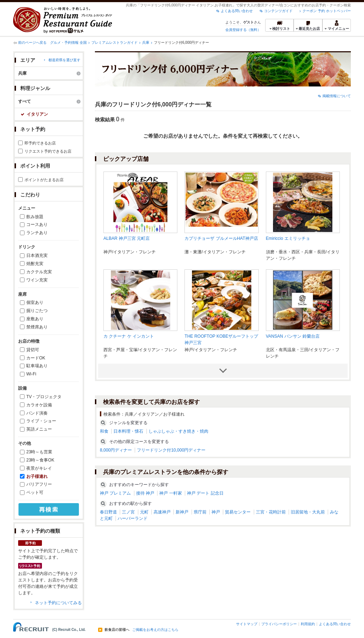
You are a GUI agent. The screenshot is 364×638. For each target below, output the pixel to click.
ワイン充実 (37, 280)
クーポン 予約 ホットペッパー (327, 11)
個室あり (35, 302)
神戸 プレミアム (115, 493)
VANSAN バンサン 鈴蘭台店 (293, 336)
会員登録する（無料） (243, 30)
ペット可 (35, 492)
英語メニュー (39, 429)
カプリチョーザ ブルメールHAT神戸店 (221, 238)
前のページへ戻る (32, 43)
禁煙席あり (37, 327)
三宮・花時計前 (271, 512)
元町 (144, 512)
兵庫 (146, 43)
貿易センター (238, 512)
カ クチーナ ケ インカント (129, 336)
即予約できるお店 (40, 143)
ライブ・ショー (41, 421)
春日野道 (108, 512)
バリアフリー (39, 484)
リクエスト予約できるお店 (48, 151)
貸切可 (33, 350)
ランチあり (37, 233)
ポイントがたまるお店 (44, 180)
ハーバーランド (133, 518)
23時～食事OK (40, 460)
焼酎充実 (35, 264)
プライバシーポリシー (279, 624)
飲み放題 (35, 217)
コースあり (37, 225)
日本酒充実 (37, 255)
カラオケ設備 (39, 405)
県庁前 (200, 512)
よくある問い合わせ (237, 11)
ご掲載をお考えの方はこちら (155, 630)
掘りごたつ (37, 311)
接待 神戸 (145, 493)
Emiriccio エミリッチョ (288, 238)
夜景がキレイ (39, 468)
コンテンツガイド (278, 11)
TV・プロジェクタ (44, 397)
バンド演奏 (37, 413)
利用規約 (308, 624)
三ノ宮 (128, 512)
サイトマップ (247, 624)
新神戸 (182, 512)
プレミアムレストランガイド (114, 43)
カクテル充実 (39, 272)
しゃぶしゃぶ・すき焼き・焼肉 (178, 431)
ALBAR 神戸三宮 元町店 (127, 238)
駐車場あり (37, 366)
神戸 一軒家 (170, 493)
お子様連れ (37, 476)
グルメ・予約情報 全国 (68, 43)
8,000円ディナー (116, 450)
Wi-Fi (31, 374)
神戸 (216, 512)
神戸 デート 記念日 (205, 493)
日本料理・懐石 (128, 431)
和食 (104, 431)
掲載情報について (337, 96)
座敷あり (35, 319)
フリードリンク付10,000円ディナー (171, 450)
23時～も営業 (39, 452)
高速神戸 (162, 512)
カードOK (36, 358)
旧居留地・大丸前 (308, 512)
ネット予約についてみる (58, 603)
